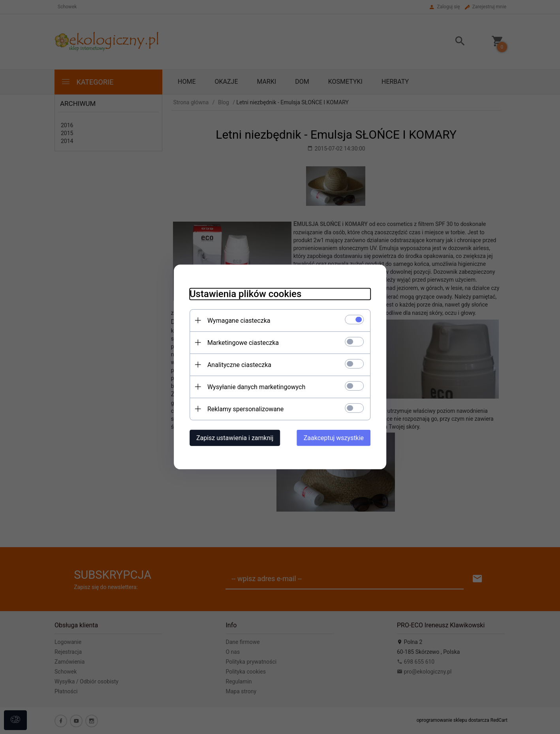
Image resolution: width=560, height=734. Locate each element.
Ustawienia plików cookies (245, 294)
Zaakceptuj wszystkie (334, 438)
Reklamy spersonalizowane (245, 409)
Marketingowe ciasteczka (243, 343)
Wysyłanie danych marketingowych (256, 387)
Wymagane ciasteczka (239, 321)
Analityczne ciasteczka (239, 365)
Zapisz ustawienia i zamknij (234, 438)
